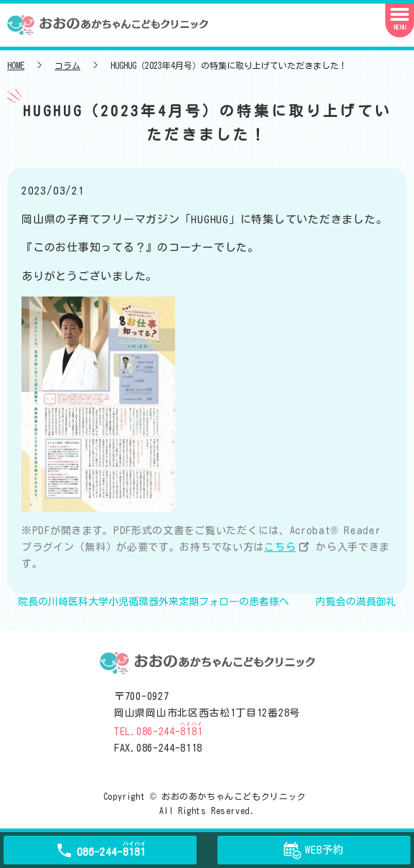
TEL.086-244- (158, 732)
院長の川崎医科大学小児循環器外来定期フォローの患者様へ (154, 602)
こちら (280, 547)
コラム (67, 65)
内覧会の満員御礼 (356, 602)
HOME (16, 65)
